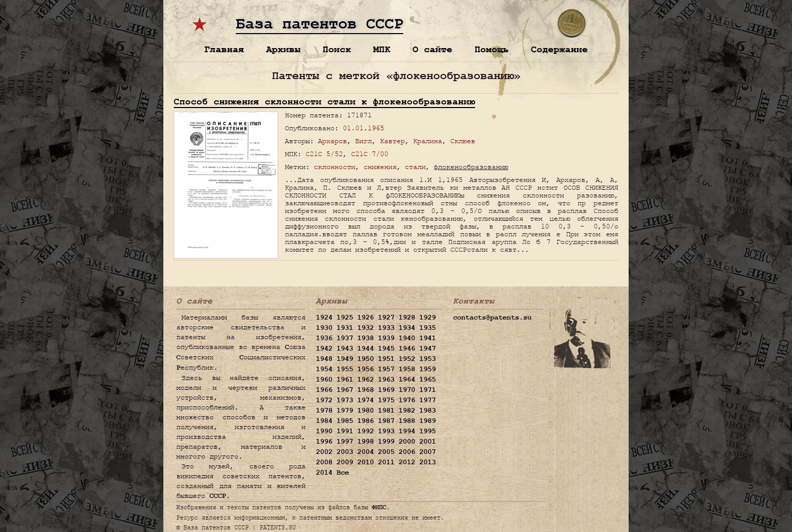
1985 (345, 421)
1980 (365, 411)
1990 (324, 431)
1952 (407, 359)
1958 (407, 369)
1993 (386, 431)
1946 (407, 348)
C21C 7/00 (370, 154)
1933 (386, 328)
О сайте (432, 49)
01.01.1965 (363, 128)
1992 (365, 431)
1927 (386, 317)
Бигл (363, 141)
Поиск (337, 49)
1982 (407, 411)
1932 (365, 328)
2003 (345, 452)
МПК (382, 49)
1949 (345, 359)
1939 (386, 338)
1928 (407, 317)
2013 (428, 462)
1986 (365, 421)
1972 (324, 400)
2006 (407, 452)
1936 (324, 338)
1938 (365, 338)
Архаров (332, 141)
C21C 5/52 (324, 154)
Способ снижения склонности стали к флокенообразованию (324, 102)
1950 (365, 359)
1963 (386, 379)
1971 (428, 390)
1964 (407, 379)
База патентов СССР (319, 24)
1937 (345, 338)
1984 (324, 421)
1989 (428, 421)
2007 (428, 452)
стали (415, 167)
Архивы (283, 49)
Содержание (559, 49)
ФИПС (379, 507)
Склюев (463, 141)
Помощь (492, 49)
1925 (345, 317)
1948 (324, 359)
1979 (345, 411)
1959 (428, 369)
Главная (224, 49)
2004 (365, 452)
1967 (345, 390)
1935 (428, 328)
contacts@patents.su (492, 317)
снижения (380, 167)
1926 (365, 317)
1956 (365, 369)
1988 (407, 421)
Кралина (428, 141)
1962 (365, 379)
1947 (428, 348)
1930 (324, 328)
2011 (386, 462)
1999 (386, 442)
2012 (407, 462)
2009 (345, 462)
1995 (428, 431)
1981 (386, 411)
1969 (386, 390)
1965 (428, 379)
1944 (365, 348)
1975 (386, 400)
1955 (345, 369)
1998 (365, 442)
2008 (324, 462)
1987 (386, 421)
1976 (407, 400)
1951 (386, 359)
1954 (324, 369)
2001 (428, 442)
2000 (407, 442)
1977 (428, 400)
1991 (345, 431)
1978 (324, 411)
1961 (345, 379)
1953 (428, 359)
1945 (386, 348)
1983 (428, 411)
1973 (345, 400)
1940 (407, 338)
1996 (324, 442)
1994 (407, 431)
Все (343, 473)
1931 (345, 328)
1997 (345, 442)
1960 (324, 379)
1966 (324, 390)
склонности (334, 167)
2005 (386, 452)
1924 (324, 317)
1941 (428, 338)
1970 (407, 390)
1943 (345, 348)
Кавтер (392, 141)
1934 (407, 328)
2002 (324, 452)
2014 (324, 473)
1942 (324, 348)
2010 (365, 462)
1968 (365, 390)
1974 (365, 400)
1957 (386, 369)
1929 (428, 317)
